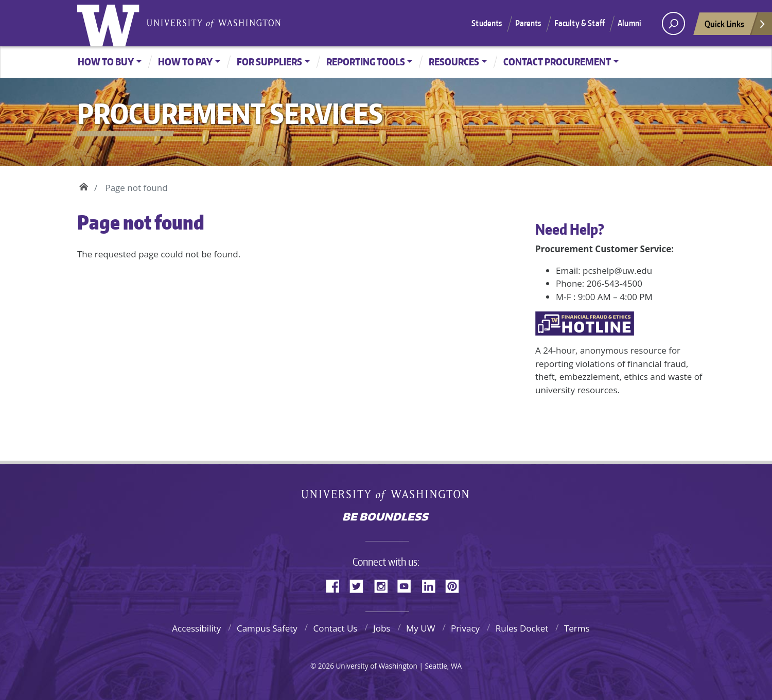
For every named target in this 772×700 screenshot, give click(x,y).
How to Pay (185, 62)
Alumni (629, 23)
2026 (326, 666)
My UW (420, 628)
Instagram (384, 585)
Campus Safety (267, 628)
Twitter (360, 585)
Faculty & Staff (580, 23)
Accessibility (196, 628)
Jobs (382, 628)
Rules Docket (522, 628)
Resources (454, 62)
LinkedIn (432, 585)
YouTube (408, 585)
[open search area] (673, 23)
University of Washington (111, 23)
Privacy (465, 628)
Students (487, 23)
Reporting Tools (366, 62)
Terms (577, 628)
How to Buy (106, 62)
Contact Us (335, 628)
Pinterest (456, 585)
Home (84, 185)
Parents (528, 23)
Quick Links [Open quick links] (735, 27)
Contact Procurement (557, 62)
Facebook (337, 585)
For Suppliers (269, 62)
